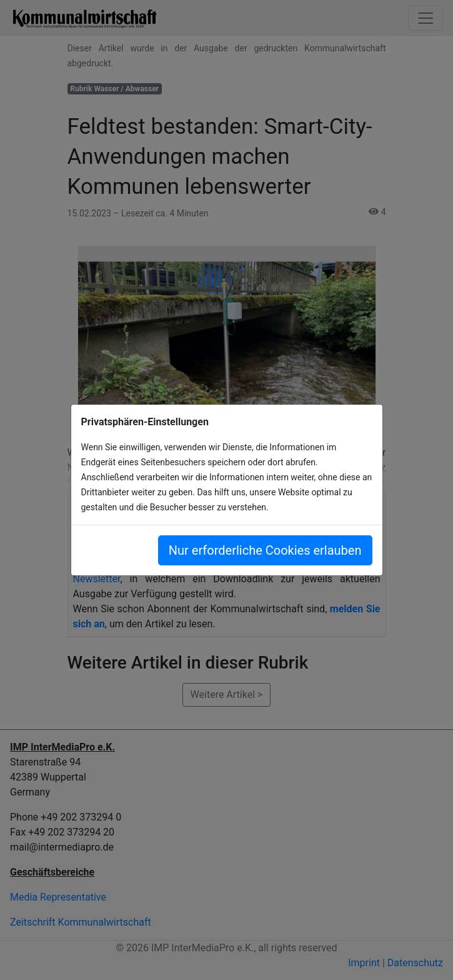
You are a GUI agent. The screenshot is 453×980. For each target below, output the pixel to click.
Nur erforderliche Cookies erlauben (265, 550)
